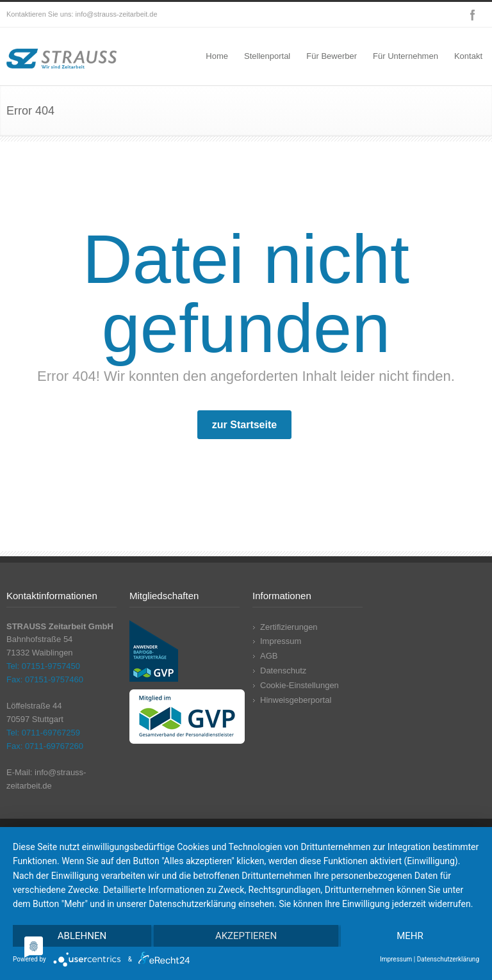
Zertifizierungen (289, 627)
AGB (269, 656)
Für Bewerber (332, 56)
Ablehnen (82, 936)
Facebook (473, 15)
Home (217, 56)
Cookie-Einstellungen (299, 685)
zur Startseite (244, 425)
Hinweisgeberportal (296, 700)
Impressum (281, 641)
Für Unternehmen (406, 56)
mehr (410, 936)
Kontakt (468, 56)
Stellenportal (267, 56)
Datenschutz (283, 671)
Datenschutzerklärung (448, 959)
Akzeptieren (246, 936)
